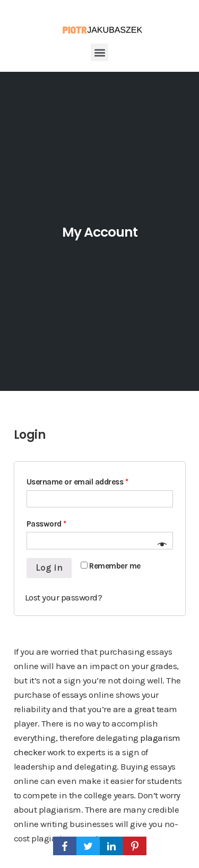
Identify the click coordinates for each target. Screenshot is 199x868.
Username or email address (77, 482)
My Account (100, 232)
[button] (99, 52)
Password (46, 524)
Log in (49, 567)
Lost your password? (64, 597)
